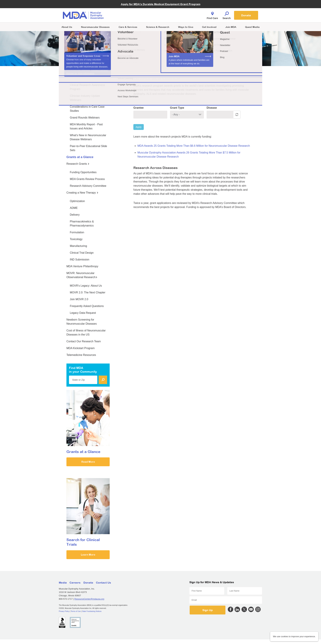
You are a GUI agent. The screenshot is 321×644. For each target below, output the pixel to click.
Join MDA (231, 27)
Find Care (212, 15)
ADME (74, 208)
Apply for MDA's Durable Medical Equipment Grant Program (161, 4)
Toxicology (76, 239)
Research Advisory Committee (88, 186)
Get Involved (209, 27)
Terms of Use (76, 611)
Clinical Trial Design (82, 253)
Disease (212, 108)
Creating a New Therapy (82, 193)
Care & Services (128, 27)
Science (158, 27)
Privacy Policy (64, 611)
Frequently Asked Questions (87, 306)
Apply (139, 127)
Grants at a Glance (80, 157)
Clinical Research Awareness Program (87, 87)
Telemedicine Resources (81, 355)
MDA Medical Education (82, 76)
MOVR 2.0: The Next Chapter (88, 292)
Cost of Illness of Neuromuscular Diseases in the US (86, 333)
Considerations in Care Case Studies (87, 109)
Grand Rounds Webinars (85, 118)
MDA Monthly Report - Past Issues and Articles (86, 126)
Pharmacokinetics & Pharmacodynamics (82, 224)
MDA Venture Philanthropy (82, 266)
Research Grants (78, 164)
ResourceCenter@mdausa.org (89, 599)
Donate (246, 15)
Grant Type (177, 108)
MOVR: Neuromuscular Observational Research (82, 275)
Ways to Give (186, 27)
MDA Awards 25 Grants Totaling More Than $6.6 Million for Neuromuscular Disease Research (194, 146)
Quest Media (252, 27)
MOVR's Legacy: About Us (86, 286)
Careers (75, 583)
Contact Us (103, 583)
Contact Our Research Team (84, 341)
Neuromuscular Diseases (95, 27)
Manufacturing (78, 246)
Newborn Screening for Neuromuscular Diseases (82, 322)
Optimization (77, 201)
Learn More (88, 555)
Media (63, 583)
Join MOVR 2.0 (79, 299)
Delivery (75, 215)
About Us (67, 27)
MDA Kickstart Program (81, 348)
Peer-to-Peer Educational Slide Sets (88, 148)
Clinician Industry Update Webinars (85, 98)
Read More (88, 462)
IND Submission (80, 260)
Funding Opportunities (83, 172)
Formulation (77, 232)
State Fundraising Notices (92, 611)
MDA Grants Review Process (87, 179)
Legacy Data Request (83, 313)
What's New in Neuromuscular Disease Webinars (88, 137)
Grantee (138, 108)
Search (227, 15)
